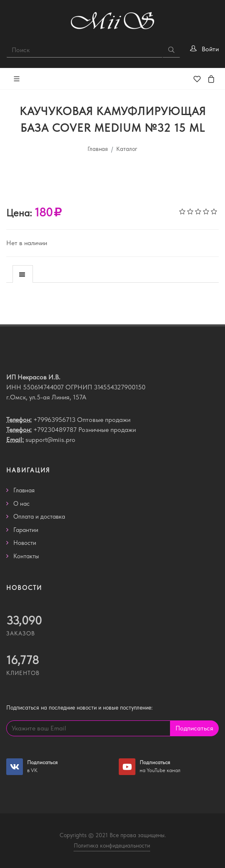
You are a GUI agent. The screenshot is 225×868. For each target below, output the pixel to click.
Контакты (26, 556)
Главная (98, 149)
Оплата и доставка (39, 517)
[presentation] (23, 274)
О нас (21, 504)
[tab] (23, 274)
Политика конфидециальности (112, 845)
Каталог (127, 149)
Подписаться (194, 728)
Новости (25, 543)
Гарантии (26, 530)
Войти (210, 49)
